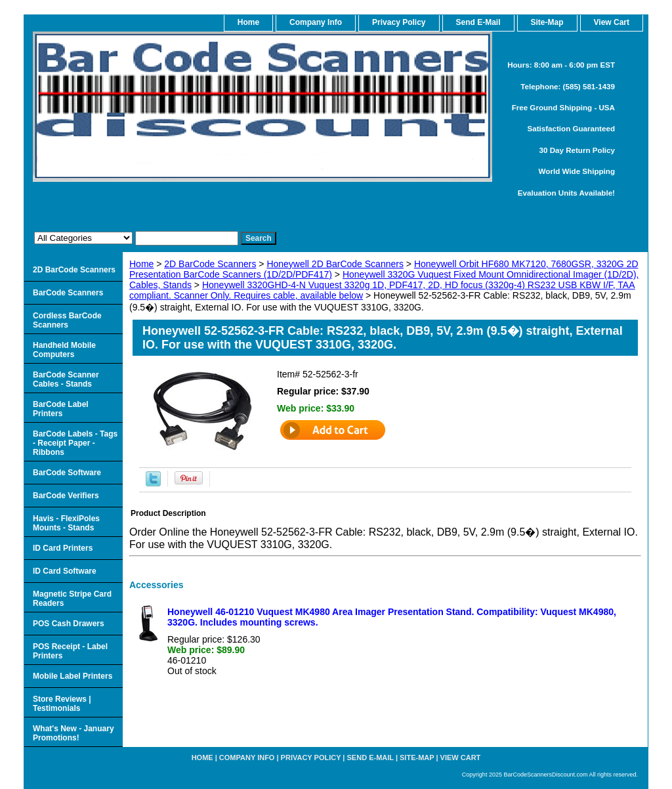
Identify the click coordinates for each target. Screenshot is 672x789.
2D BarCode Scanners (210, 264)
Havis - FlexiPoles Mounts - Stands (66, 523)
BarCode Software (67, 473)
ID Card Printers (63, 548)
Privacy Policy (399, 22)
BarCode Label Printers (61, 409)
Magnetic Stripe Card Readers (72, 599)
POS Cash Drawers (69, 624)
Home (141, 264)
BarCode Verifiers (66, 496)
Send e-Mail (370, 757)
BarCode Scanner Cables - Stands (66, 379)
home (248, 22)
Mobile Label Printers (73, 676)
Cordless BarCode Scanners (67, 320)
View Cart (461, 757)
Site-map (417, 757)
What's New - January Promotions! (73, 733)
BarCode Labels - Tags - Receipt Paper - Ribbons (75, 443)
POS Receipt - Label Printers (70, 651)
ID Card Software (65, 571)
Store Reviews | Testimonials (62, 704)
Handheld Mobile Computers (64, 350)
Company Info (316, 22)
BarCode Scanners (68, 293)
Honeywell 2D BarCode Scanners (335, 264)
